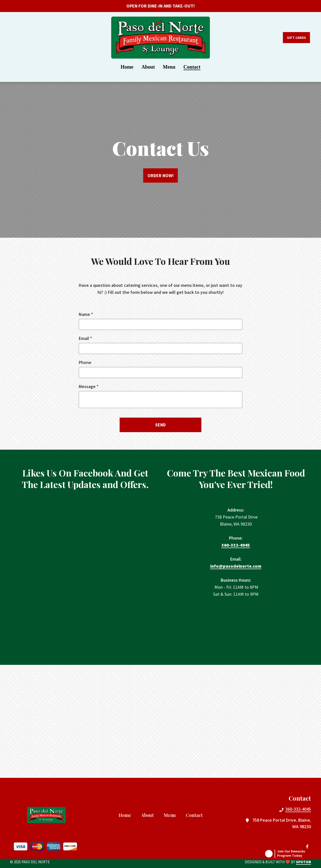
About (149, 815)
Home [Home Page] (127, 67)
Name (86, 314)
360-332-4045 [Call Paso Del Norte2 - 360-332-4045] (298, 809)
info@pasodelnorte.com (236, 566)
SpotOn (303, 862)
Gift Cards (296, 38)
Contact (196, 815)
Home (126, 815)
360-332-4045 (236, 545)
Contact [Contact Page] (192, 67)
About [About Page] (148, 67)
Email (85, 338)
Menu (171, 815)
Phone (85, 362)
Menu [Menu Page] (169, 67)
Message (89, 386)
